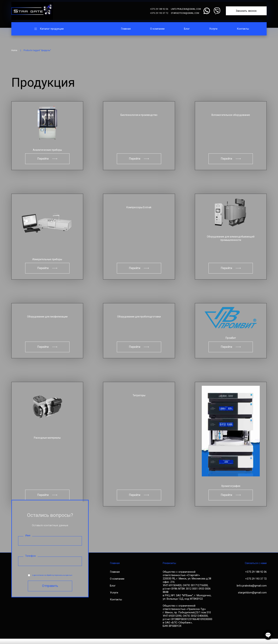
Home (14, 50)
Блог (187, 29)
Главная (126, 29)
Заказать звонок (246, 11)
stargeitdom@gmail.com (185, 13)
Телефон (30, 561)
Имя (28, 541)
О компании (157, 29)
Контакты (243, 29)
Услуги (213, 29)
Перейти (47, 159)
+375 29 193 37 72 (159, 13)
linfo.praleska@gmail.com (186, 9)
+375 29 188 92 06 (159, 9)
